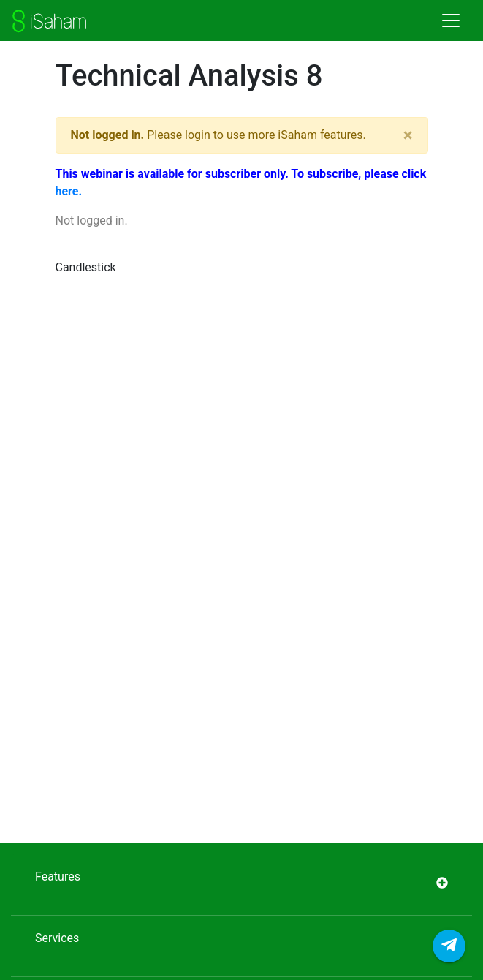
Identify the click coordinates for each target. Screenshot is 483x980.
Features (241, 885)
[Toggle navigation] (451, 20)
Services (241, 946)
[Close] (408, 135)
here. (69, 191)
